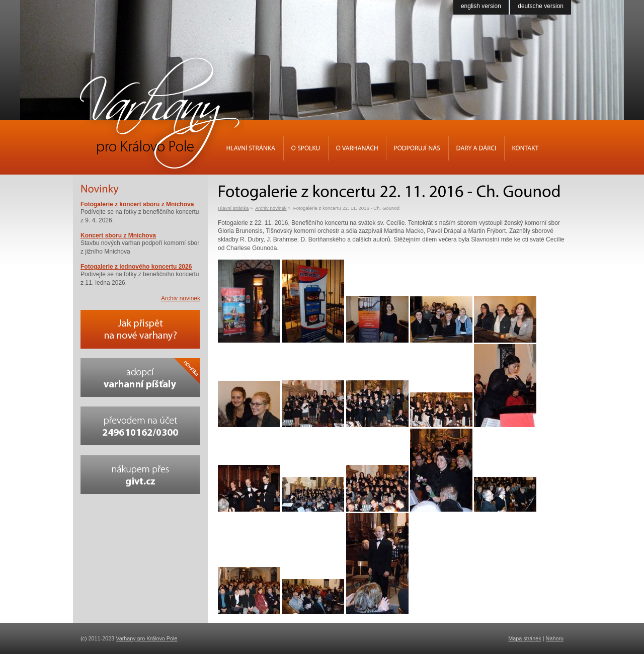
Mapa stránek (525, 638)
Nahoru (555, 638)
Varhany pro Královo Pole (146, 638)
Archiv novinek (271, 208)
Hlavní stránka (233, 208)
